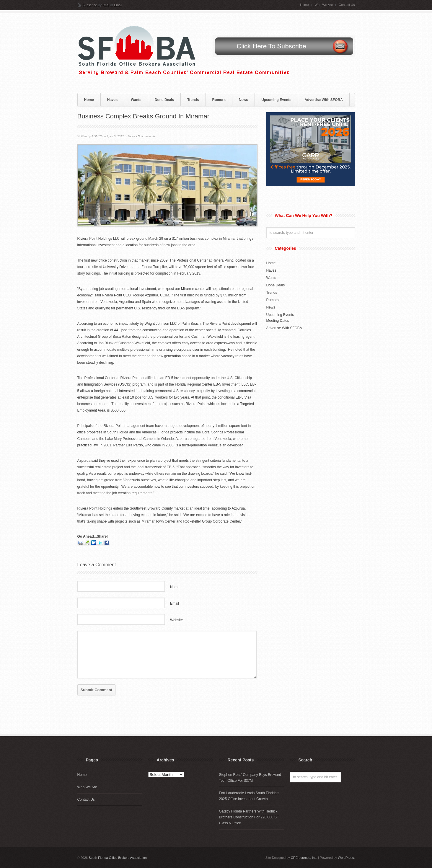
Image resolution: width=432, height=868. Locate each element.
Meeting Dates (278, 321)
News (243, 100)
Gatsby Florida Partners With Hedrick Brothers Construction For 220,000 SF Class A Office (249, 817)
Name (175, 587)
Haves (112, 100)
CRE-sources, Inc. (304, 858)
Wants (136, 100)
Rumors (219, 100)
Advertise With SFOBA (324, 100)
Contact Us (347, 5)
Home (304, 5)
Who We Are (324, 5)
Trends (193, 100)
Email (118, 5)
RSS (106, 5)
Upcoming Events (276, 100)
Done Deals (164, 100)
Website (176, 620)
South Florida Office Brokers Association (118, 858)
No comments (146, 136)
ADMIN (97, 136)
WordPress (346, 858)
